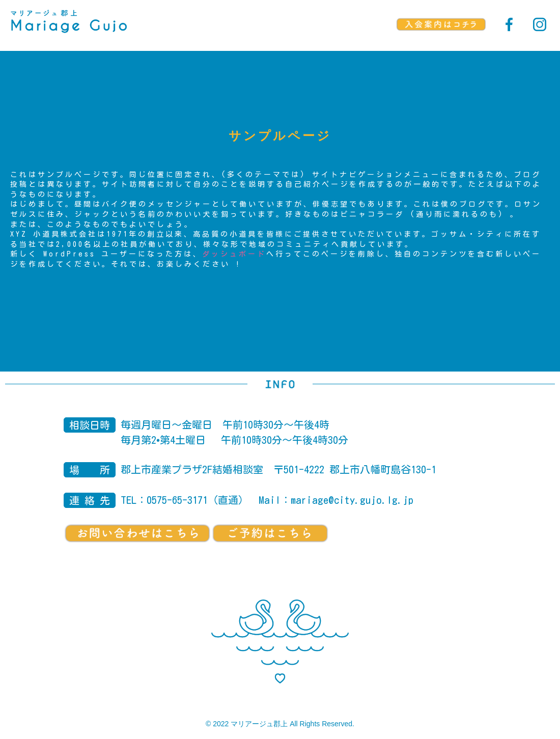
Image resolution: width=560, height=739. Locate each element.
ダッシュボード (234, 254)
